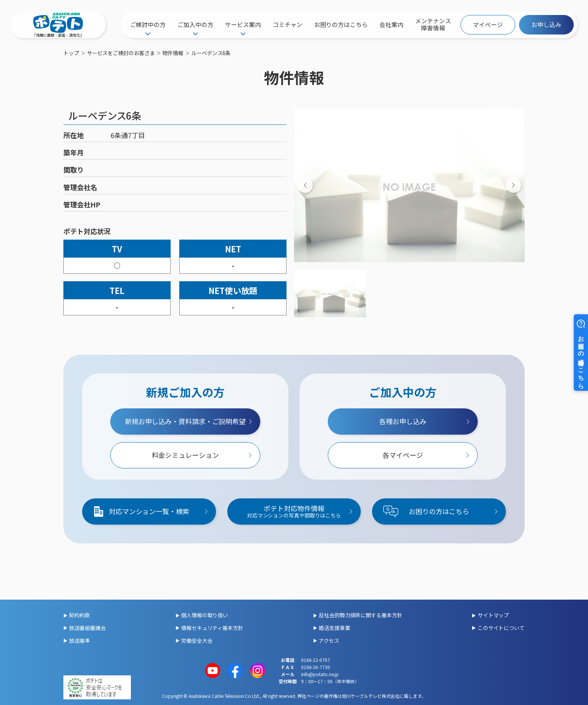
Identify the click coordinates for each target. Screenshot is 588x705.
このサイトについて (501, 628)
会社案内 (391, 25)
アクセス (329, 640)
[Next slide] (513, 185)
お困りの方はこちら (341, 25)
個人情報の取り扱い (205, 615)
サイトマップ (493, 615)
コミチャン (288, 25)
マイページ (488, 25)
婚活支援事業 (334, 628)
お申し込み (546, 25)
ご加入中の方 (195, 25)
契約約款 (79, 615)
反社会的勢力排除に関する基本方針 (360, 615)
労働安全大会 (197, 640)
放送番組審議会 (87, 628)
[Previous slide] (305, 185)
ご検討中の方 (148, 25)
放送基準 (79, 640)
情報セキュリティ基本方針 (212, 628)
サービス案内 (243, 25)
